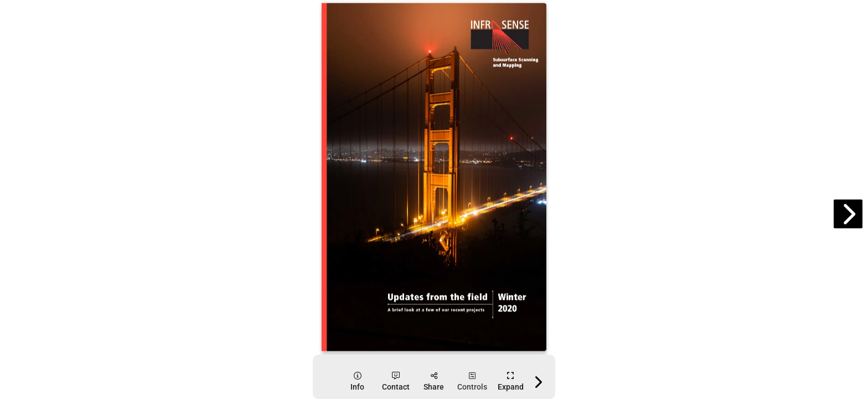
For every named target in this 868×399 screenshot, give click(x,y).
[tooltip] (357, 382)
